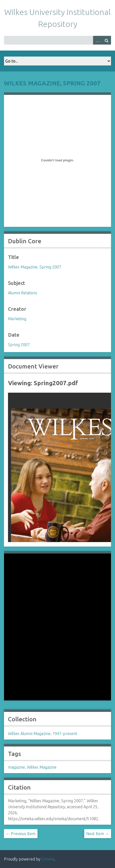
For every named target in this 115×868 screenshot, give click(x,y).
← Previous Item (21, 834)
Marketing (17, 319)
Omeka (48, 859)
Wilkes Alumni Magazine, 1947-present (43, 734)
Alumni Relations (23, 293)
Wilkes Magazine (42, 767)
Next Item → (98, 834)
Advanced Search (97, 40)
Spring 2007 (19, 345)
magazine (16, 767)
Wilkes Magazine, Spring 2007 (52, 83)
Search (106, 40)
